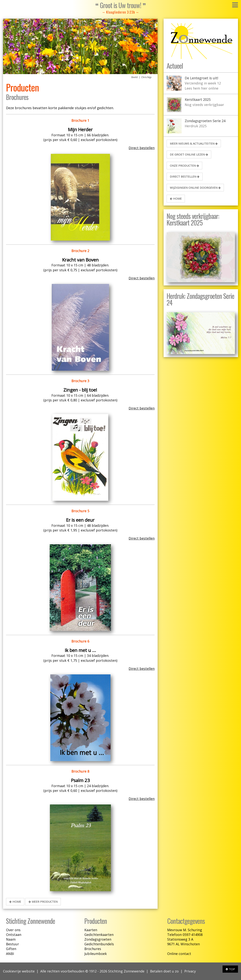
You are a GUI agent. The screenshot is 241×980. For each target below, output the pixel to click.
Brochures (93, 949)
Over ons (13, 930)
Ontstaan (14, 935)
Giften (11, 949)
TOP (230, 969)
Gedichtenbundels (99, 944)
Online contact (179, 954)
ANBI (10, 954)
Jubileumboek (96, 954)
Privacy (190, 971)
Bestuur (13, 944)
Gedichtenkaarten (99, 935)
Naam (11, 939)
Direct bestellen (142, 148)
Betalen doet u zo (164, 971)
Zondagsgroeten (98, 939)
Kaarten (91, 930)
